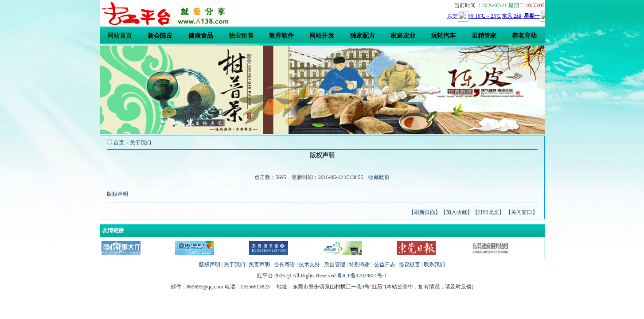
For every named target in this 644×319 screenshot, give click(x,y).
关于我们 (141, 143)
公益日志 (385, 265)
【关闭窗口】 (522, 212)
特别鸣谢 (359, 265)
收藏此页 (379, 177)
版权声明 (117, 194)
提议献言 (410, 265)
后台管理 (335, 265)
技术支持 (309, 265)
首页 (119, 143)
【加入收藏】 (457, 212)
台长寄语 (285, 265)
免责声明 (259, 265)
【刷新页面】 (425, 212)
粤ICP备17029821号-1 (362, 276)
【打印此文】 (488, 212)
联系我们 (434, 265)
